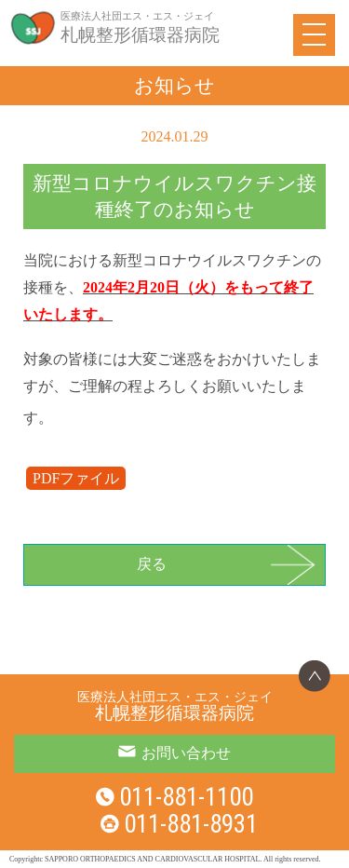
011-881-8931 (191, 824)
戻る (152, 564)
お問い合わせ (186, 753)
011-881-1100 (186, 797)
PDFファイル (76, 478)
